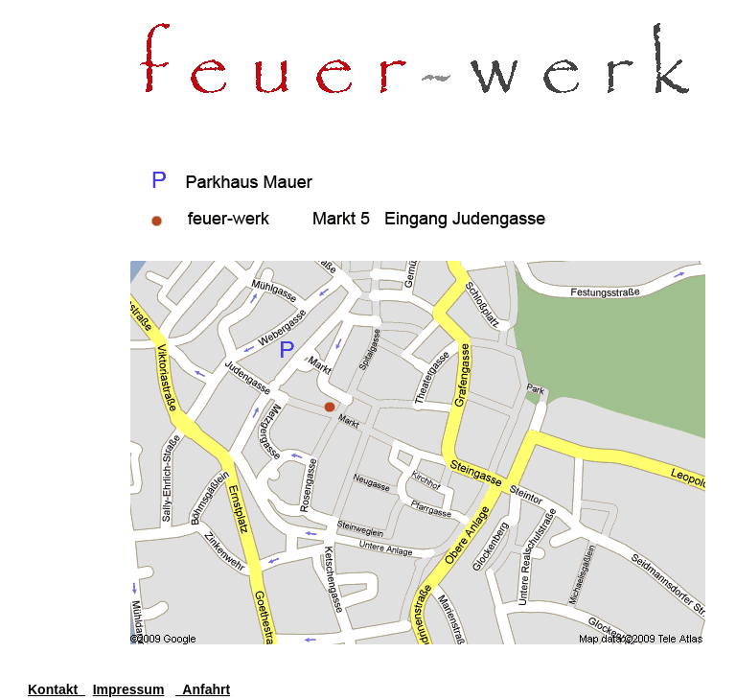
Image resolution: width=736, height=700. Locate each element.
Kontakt (57, 689)
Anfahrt (203, 689)
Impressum (129, 689)
